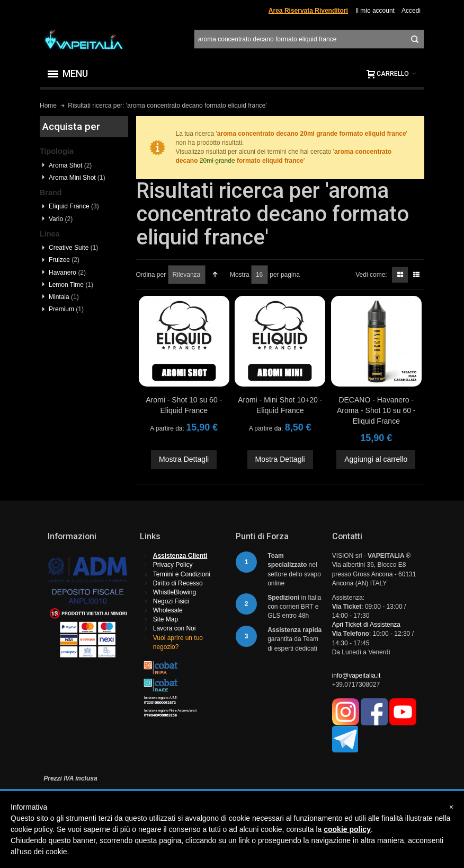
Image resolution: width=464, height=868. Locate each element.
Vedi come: (371, 275)
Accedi (411, 11)
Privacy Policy (173, 565)
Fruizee (64, 260)
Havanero (67, 273)
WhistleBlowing (175, 592)
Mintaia (64, 297)
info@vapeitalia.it (356, 676)
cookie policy (347, 829)
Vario (61, 219)
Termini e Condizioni (182, 574)
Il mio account (375, 11)
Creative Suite (73, 248)
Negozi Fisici (171, 601)
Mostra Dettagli (184, 459)
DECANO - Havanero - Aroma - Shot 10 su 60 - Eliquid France (376, 410)
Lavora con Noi (175, 628)
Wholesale (168, 610)
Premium (66, 309)
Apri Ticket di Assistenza (366, 625)
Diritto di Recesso (178, 583)
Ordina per (151, 275)
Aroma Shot (70, 165)
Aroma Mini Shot (77, 178)
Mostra (240, 275)
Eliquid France (74, 206)
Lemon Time (71, 285)
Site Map (166, 619)
